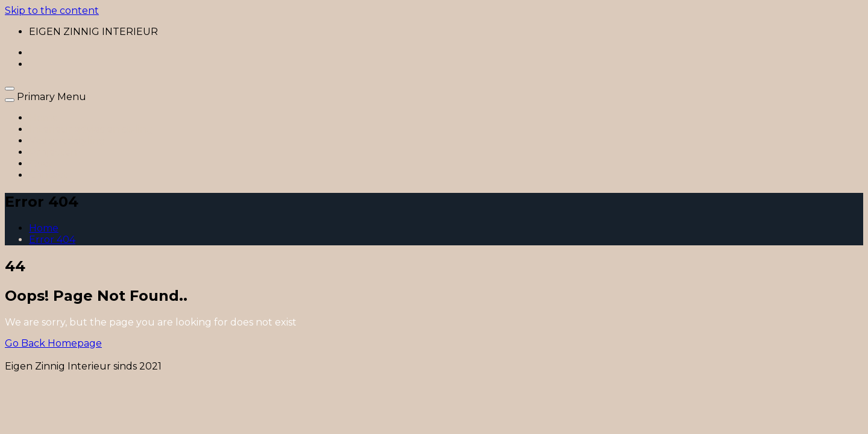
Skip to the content (52, 11)
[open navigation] (10, 89)
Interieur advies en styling (91, 129)
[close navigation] (10, 100)
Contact (48, 175)
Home (44, 118)
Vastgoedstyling (67, 141)
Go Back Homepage (53, 343)
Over (41, 164)
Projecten (53, 152)
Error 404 (52, 240)
